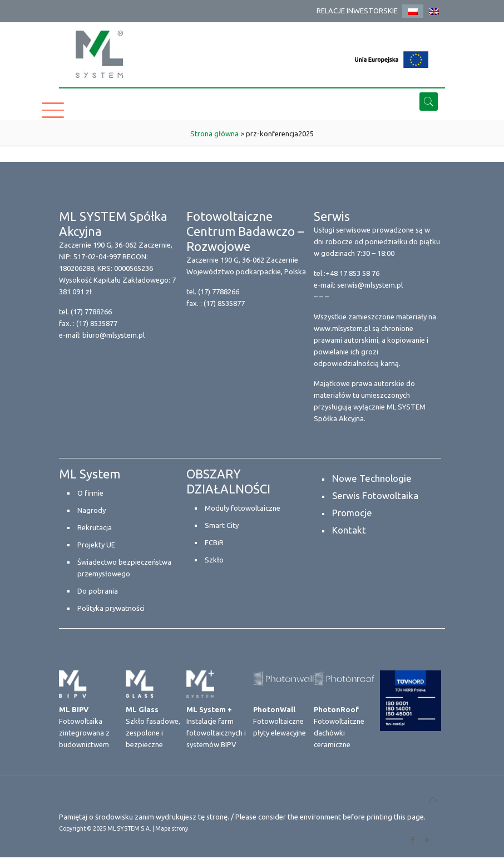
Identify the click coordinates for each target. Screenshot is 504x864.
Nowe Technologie (372, 478)
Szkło (214, 560)
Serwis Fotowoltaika (375, 495)
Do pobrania (98, 591)
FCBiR (214, 542)
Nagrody (92, 510)
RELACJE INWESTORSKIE (357, 11)
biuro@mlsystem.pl (113, 335)
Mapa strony (172, 828)
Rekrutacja (95, 527)
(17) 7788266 (91, 312)
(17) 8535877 (97, 323)
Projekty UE (96, 545)
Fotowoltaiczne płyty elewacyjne (280, 721)
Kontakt (349, 530)
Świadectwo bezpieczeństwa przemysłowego (124, 568)
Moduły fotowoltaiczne (243, 508)
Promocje (352, 513)
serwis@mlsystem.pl (370, 285)
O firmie (90, 493)
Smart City (222, 525)
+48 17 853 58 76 (352, 273)
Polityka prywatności (111, 608)
